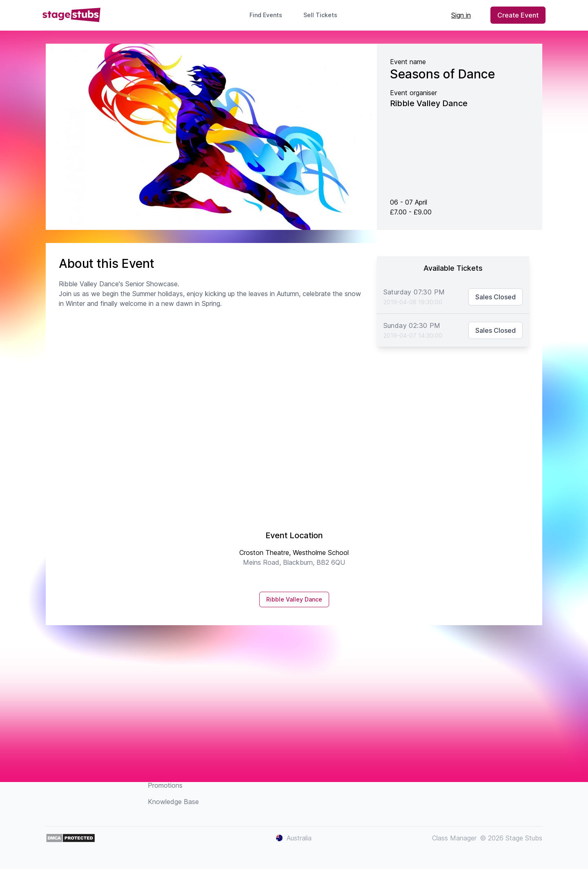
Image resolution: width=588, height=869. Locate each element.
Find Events (266, 15)
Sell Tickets (324, 15)
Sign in (461, 15)
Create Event (518, 15)
